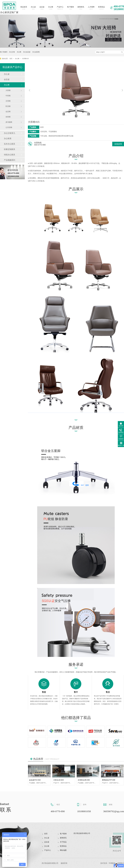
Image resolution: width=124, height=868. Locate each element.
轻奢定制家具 (10, 149)
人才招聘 (91, 8)
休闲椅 (8, 117)
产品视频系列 (10, 160)
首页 (11, 59)
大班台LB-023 (58, 780)
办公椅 (51, 8)
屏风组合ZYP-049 (109, 780)
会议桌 (42, 8)
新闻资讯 (81, 8)
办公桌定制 (36, 52)
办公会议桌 (27, 52)
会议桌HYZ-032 (35, 780)
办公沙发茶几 (10, 133)
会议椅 (8, 112)
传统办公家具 (10, 155)
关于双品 (63, 842)
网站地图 (63, 850)
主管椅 (8, 101)
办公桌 (33, 8)
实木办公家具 (10, 144)
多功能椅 (9, 122)
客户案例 (70, 8)
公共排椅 (9, 127)
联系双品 (101, 8)
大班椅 (8, 90)
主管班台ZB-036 (84, 780)
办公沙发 (12, 52)
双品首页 (24, 8)
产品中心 (60, 8)
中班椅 (8, 96)
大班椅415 (25, 59)
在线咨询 (118, 144)
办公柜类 (8, 139)
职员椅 (8, 106)
